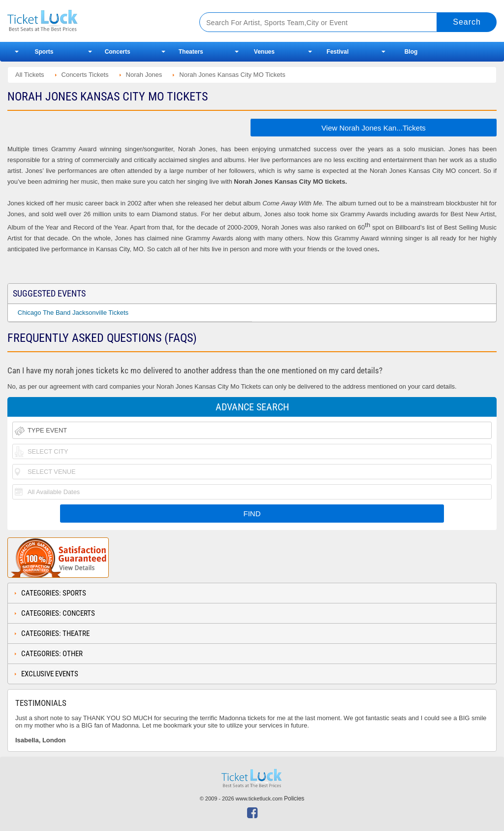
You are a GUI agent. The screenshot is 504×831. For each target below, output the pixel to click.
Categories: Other (52, 654)
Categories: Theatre (55, 633)
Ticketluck (93, 21)
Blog (411, 52)
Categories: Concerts (58, 613)
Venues (264, 52)
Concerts (118, 52)
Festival (338, 52)
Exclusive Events (50, 674)
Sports (44, 52)
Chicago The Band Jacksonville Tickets (73, 313)
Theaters (191, 52)
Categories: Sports (54, 593)
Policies (294, 798)
